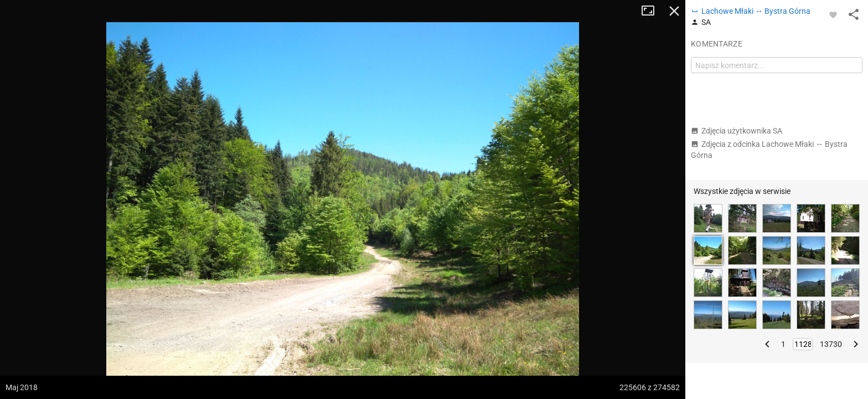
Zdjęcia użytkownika (737, 131)
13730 (831, 344)
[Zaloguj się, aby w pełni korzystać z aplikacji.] (833, 14)
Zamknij (674, 11)
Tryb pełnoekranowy (652, 11)
